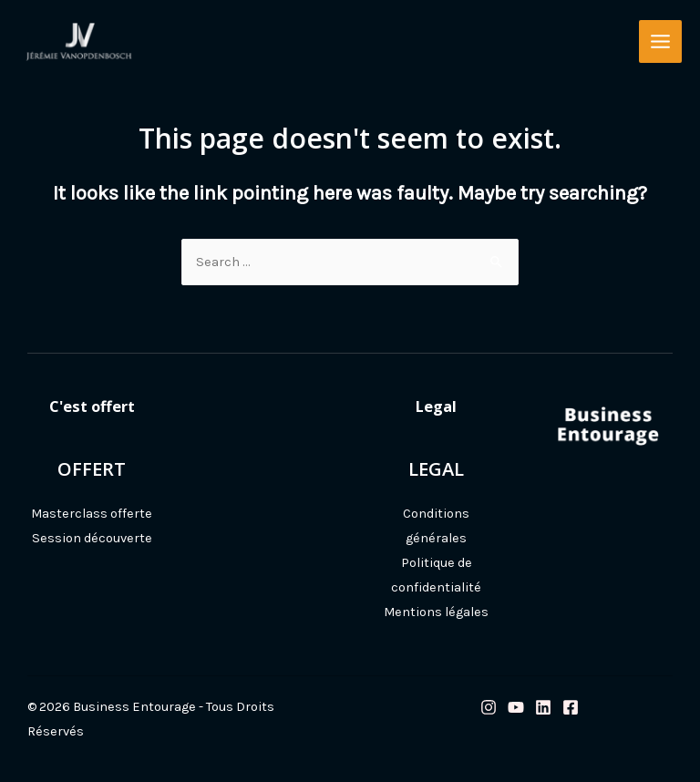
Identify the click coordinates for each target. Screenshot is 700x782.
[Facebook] (571, 707)
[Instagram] (489, 707)
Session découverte (92, 538)
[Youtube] (516, 707)
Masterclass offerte (92, 514)
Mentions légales (436, 612)
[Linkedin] (543, 707)
